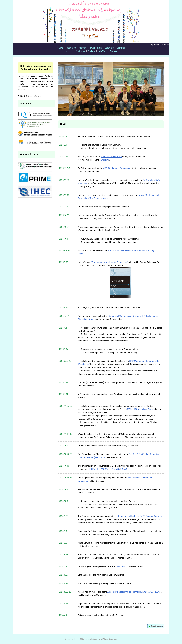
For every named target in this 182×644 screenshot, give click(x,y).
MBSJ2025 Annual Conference (117, 168)
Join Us (69, 51)
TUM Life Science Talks (111, 157)
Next (161, 93)
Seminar (121, 48)
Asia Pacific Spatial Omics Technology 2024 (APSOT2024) (134, 592)
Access (113, 51)
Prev (61, 93)
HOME (60, 48)
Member (83, 48)
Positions (80, 51)
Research (71, 48)
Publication (96, 48)
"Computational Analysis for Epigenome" (109, 262)
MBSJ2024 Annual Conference (141, 409)
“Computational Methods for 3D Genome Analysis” (139, 516)
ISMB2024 (120, 566)
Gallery (91, 51)
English (166, 45)
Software (109, 48)
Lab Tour (102, 51)
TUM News (104, 160)
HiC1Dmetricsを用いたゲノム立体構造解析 (108, 469)
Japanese (155, 45)
